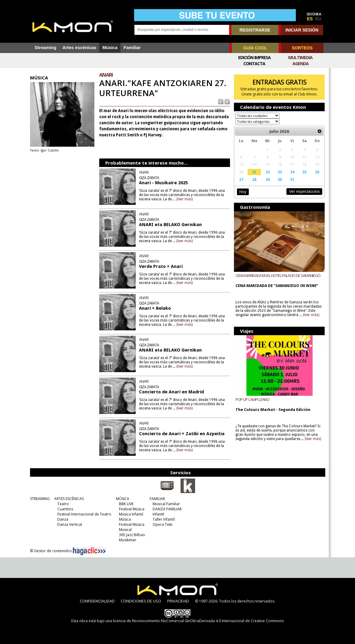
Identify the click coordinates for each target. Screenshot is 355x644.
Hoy (243, 192)
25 (304, 172)
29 (268, 179)
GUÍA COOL (255, 48)
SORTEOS (302, 48)
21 (254, 172)
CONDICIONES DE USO (141, 601)
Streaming (46, 48)
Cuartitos (65, 509)
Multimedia (300, 57)
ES (310, 19)
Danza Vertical (70, 524)
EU (318, 19)
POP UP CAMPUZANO (252, 399)
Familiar (132, 48)
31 (292, 179)
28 (254, 179)
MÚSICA (123, 499)
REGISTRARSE (255, 30)
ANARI (144, 172)
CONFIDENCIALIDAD (97, 601)
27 (241, 179)
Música (110, 48)
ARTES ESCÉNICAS (69, 499)
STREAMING (40, 499)
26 (317, 172)
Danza (63, 519)
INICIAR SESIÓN (302, 30)
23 (280, 172)
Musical (125, 530)
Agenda (301, 63)
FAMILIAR (157, 499)
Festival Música (132, 509)
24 (292, 172)
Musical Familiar (166, 504)
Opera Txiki (162, 524)
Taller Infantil (164, 519)
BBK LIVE (126, 504)
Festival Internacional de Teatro (84, 514)
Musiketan (128, 540)
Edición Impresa (254, 57)
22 (268, 172)
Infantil (158, 514)
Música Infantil (131, 514)
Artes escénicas (79, 48)
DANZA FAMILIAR (167, 509)
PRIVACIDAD (178, 601)
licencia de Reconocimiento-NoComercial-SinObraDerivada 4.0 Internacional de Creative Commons (198, 621)
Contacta (254, 63)
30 (280, 179)
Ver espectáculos (304, 191)
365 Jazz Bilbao (132, 535)
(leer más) (184, 199)
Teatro (63, 504)
